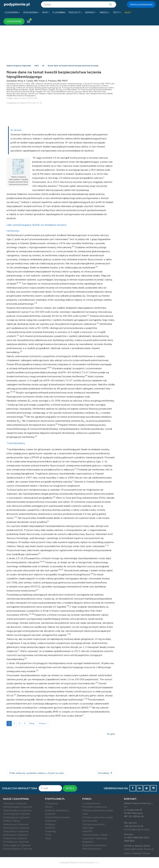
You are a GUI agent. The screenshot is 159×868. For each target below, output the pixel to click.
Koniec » (43, 723)
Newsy (49, 807)
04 (43, 66)
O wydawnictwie (91, 803)
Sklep (48, 838)
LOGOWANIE (14, 21)
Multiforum (51, 821)
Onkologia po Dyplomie (16, 835)
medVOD (50, 828)
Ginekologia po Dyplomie (17, 814)
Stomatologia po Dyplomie (18, 849)
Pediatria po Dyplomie (15, 838)
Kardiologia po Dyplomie (16, 817)
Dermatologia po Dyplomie (18, 807)
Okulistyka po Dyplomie (16, 831)
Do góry (111, 734)
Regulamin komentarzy (94, 845)
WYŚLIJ (70, 788)
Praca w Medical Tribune (137, 853)
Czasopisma (51, 803)
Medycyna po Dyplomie (16, 824)
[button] (12, 13)
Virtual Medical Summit (57, 817)
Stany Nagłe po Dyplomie (17, 845)
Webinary (50, 824)
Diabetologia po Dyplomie (19, 66)
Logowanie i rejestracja (95, 838)
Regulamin (88, 842)
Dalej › (32, 723)
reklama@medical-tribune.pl (139, 849)
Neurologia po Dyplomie (16, 828)
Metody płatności (92, 849)
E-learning (50, 831)
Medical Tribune (12, 821)
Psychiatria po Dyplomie (16, 842)
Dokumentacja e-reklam (95, 835)
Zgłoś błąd (88, 828)
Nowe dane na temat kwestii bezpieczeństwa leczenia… (74, 66)
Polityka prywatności (93, 824)
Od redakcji (105, 773)
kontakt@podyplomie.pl (137, 830)
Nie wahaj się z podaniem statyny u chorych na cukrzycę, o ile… (39, 773)
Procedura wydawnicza (95, 807)
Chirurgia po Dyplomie (15, 803)
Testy (48, 835)
